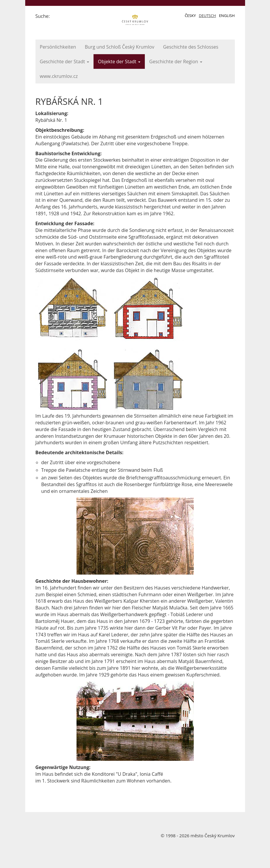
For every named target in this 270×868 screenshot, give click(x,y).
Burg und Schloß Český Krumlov (119, 47)
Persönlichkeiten (58, 47)
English (227, 16)
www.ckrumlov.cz (59, 76)
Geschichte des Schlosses (191, 47)
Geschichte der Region (176, 61)
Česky (190, 16)
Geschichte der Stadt (65, 61)
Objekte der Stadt (119, 61)
